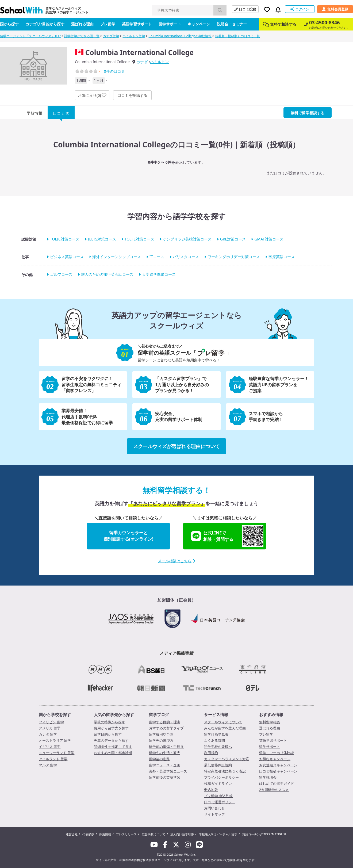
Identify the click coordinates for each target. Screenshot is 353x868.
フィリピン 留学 (51, 722)
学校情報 (34, 113)
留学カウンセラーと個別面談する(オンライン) (128, 536)
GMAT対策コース (269, 239)
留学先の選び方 (161, 740)
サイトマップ (214, 814)
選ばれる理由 (82, 24)
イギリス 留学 (50, 747)
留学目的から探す (108, 734)
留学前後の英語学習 (165, 777)
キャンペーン (199, 24)
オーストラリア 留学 (55, 740)
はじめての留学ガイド (277, 783)
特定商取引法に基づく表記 (225, 771)
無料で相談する (280, 24)
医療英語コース (282, 257)
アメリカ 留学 (50, 728)
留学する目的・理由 (165, 722)
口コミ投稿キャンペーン (278, 771)
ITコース (157, 257)
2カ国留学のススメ (274, 790)
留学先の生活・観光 (165, 753)
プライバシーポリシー (221, 777)
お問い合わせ (214, 808)
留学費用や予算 (161, 734)
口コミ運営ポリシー (220, 802)
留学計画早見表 (216, 734)
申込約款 (211, 790)
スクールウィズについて (223, 722)
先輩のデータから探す (111, 740)
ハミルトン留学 (134, 36)
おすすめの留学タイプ (166, 728)
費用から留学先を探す (111, 728)
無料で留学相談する (308, 113)
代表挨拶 (88, 834)
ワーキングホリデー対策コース (234, 257)
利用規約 (211, 753)
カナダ (142, 62)
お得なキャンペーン (275, 759)
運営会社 (72, 834)
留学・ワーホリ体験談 (277, 753)
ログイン (300, 9)
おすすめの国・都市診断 (113, 753)
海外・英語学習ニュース (168, 771)
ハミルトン (159, 62)
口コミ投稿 (245, 9)
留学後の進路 (159, 759)
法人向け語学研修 (182, 834)
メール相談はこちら (176, 561)
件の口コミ (114, 71)
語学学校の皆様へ (218, 747)
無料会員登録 (335, 9)
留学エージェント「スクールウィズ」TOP (30, 36)
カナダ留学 (111, 36)
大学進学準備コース (159, 275)
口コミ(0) (61, 113)
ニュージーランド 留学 (57, 753)
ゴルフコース (61, 275)
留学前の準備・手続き (166, 747)
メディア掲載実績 (176, 653)
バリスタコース (186, 257)
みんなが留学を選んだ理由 (225, 728)
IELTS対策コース (102, 239)
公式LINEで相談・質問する (227, 536)
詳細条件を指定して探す (113, 747)
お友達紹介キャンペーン (278, 765)
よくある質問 (214, 740)
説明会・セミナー (232, 24)
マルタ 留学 (48, 765)
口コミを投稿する (132, 95)
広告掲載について (154, 834)
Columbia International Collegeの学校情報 (180, 36)
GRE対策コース (233, 239)
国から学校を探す (55, 714)
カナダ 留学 (48, 734)
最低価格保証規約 (218, 765)
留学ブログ (159, 714)
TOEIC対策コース (65, 239)
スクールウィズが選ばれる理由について (176, 446)
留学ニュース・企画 (165, 765)
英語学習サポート (137, 24)
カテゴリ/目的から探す (45, 24)
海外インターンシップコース (117, 257)
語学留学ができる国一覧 (82, 36)
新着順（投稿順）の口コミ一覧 (237, 36)
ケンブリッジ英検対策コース (187, 239)
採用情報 (105, 834)
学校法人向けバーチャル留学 (218, 834)
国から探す (9, 24)
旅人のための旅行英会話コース (107, 275)
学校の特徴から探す (110, 722)
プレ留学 (108, 24)
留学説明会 (268, 777)
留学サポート (170, 24)
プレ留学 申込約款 (218, 796)
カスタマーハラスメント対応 (227, 759)
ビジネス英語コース (67, 257)
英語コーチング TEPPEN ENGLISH (265, 834)
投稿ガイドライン (218, 783)
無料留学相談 (270, 722)
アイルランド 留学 (53, 759)
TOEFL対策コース (139, 239)
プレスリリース (126, 834)
